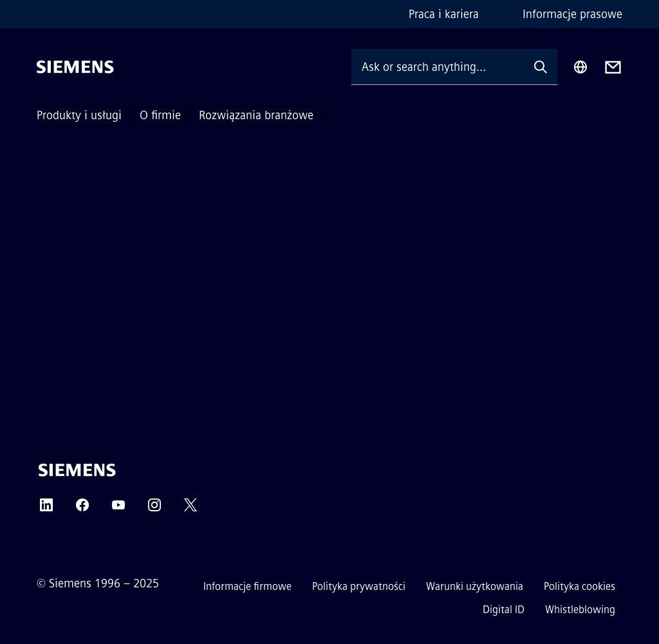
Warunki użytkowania (475, 586)
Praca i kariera (444, 14)
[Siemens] (75, 67)
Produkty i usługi (79, 115)
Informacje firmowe (247, 586)
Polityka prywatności (359, 586)
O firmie (160, 115)
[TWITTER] (190, 509)
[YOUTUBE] (118, 509)
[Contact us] (613, 67)
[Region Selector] (580, 67)
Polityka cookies (580, 586)
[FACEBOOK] (82, 509)
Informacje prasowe (572, 14)
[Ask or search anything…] (438, 67)
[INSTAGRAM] (154, 509)
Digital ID (504, 610)
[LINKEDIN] (46, 509)
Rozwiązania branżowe (256, 115)
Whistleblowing (580, 610)
